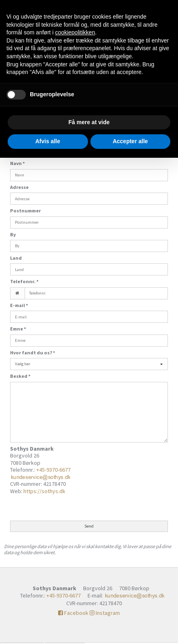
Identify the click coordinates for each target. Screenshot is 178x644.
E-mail (19, 305)
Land (16, 258)
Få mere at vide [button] (89, 122)
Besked (20, 376)
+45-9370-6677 (53, 470)
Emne (18, 329)
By (13, 234)
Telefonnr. (24, 281)
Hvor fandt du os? (33, 353)
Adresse (19, 187)
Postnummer (25, 211)
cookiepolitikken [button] (75, 32)
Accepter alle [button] (130, 141)
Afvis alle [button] (48, 141)
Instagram (105, 613)
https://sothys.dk (44, 491)
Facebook (73, 613)
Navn (18, 163)
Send (89, 526)
